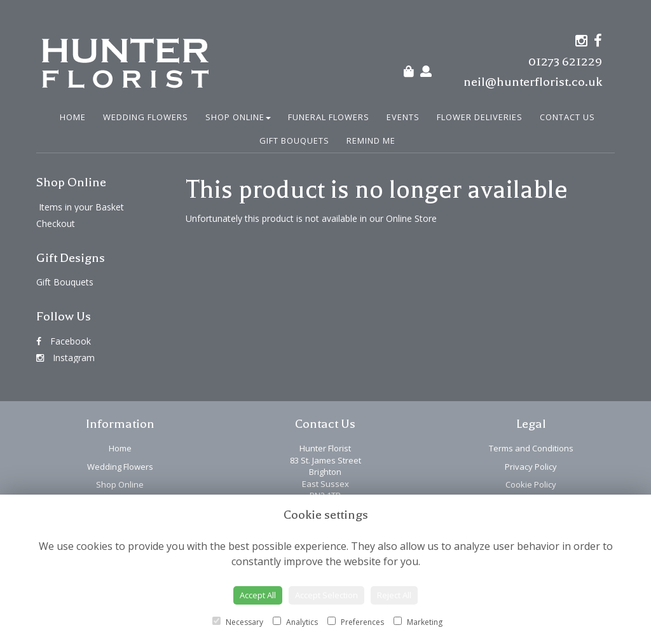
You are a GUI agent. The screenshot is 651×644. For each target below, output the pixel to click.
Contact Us (567, 117)
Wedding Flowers (146, 117)
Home (73, 117)
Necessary (238, 622)
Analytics (295, 622)
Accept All (258, 595)
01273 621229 (565, 61)
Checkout (56, 223)
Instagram (65, 358)
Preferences (356, 622)
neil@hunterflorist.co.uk (533, 82)
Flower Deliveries (480, 117)
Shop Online (238, 117)
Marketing (418, 622)
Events (403, 117)
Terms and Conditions (531, 448)
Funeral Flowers (329, 117)
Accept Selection (326, 595)
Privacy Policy (531, 467)
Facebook (64, 341)
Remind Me (371, 140)
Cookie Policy (531, 484)
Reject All (394, 595)
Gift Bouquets (294, 140)
